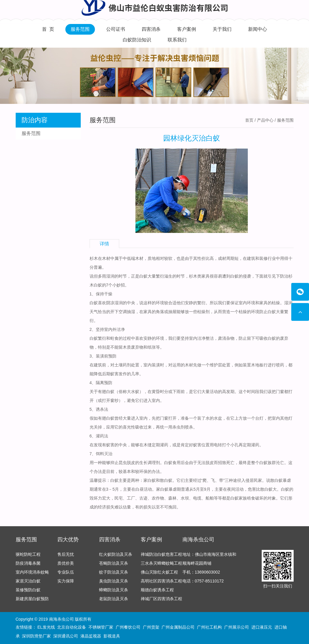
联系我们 (177, 40)
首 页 (48, 29)
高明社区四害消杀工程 (161, 581)
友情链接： (26, 627)
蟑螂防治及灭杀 (114, 590)
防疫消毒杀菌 (28, 563)
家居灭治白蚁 (28, 581)
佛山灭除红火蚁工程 (159, 572)
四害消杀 (151, 29)
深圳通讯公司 (66, 636)
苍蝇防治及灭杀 (114, 563)
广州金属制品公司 (178, 627)
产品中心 (265, 120)
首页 (249, 120)
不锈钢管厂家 (101, 627)
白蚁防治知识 (137, 40)
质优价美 (66, 563)
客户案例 (187, 29)
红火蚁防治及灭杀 (116, 554)
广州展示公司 (237, 627)
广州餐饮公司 (128, 627)
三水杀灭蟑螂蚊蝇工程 (161, 563)
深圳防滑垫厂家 (36, 636)
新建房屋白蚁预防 (32, 599)
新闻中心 (258, 29)
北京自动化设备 (72, 627)
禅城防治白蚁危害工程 (161, 554)
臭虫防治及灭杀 (114, 581)
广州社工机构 (209, 627)
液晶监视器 (91, 636)
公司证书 (116, 29)
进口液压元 (262, 627)
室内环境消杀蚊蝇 (32, 572)
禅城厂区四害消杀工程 (161, 599)
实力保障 (66, 581)
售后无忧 (66, 554)
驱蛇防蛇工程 (28, 554)
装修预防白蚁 (28, 590)
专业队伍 (66, 572)
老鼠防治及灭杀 (114, 599)
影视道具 (112, 636)
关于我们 (222, 29)
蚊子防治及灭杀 (114, 572)
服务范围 (80, 29)
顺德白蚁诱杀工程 (157, 590)
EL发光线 (46, 627)
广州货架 (151, 627)
